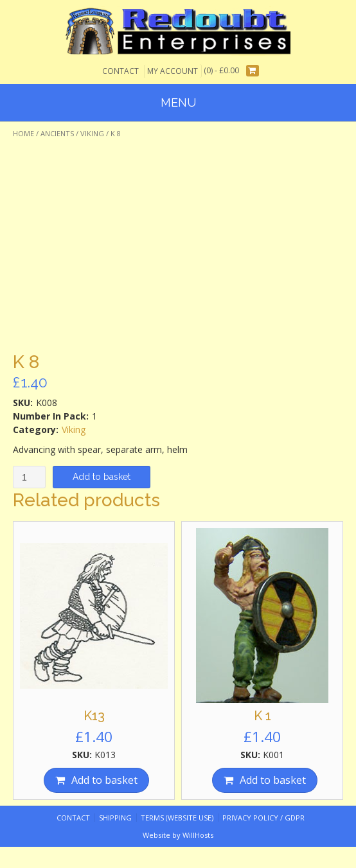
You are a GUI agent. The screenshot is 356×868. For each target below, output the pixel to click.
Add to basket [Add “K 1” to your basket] (273, 780)
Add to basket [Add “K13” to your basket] (104, 780)
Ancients (57, 133)
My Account (173, 71)
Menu (178, 102)
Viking (92, 133)
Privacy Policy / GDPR (263, 818)
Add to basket (102, 477)
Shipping (115, 818)
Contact (120, 71)
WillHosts (198, 835)
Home (23, 133)
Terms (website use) (177, 818)
